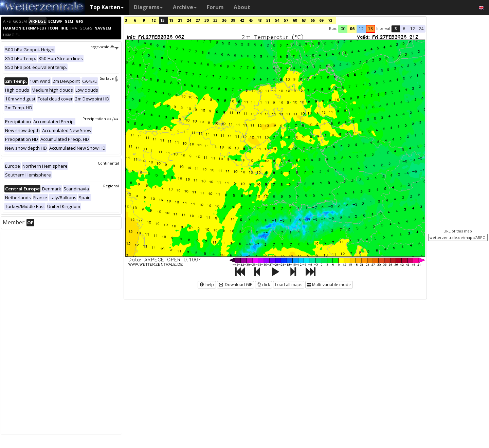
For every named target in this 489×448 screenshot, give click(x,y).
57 (286, 20)
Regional (111, 186)
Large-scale (104, 47)
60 (295, 20)
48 (259, 20)
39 (233, 20)
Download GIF (236, 285)
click (264, 285)
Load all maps (289, 285)
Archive (185, 7)
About (242, 7)
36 (224, 20)
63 (304, 20)
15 (162, 20)
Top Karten (107, 7)
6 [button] (404, 29)
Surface (109, 78)
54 (277, 20)
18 (171, 20)
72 (330, 20)
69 (321, 20)
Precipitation (101, 119)
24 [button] (421, 29)
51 (268, 20)
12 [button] (361, 29)
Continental (108, 163)
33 (215, 20)
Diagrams (148, 7)
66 (312, 20)
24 (189, 20)
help (207, 285)
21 (180, 20)
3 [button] (395, 29)
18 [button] (370, 29)
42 (242, 20)
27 (198, 20)
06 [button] (352, 29)
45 (251, 20)
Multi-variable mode (329, 285)
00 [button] (343, 29)
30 (206, 20)
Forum (215, 7)
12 (153, 20)
